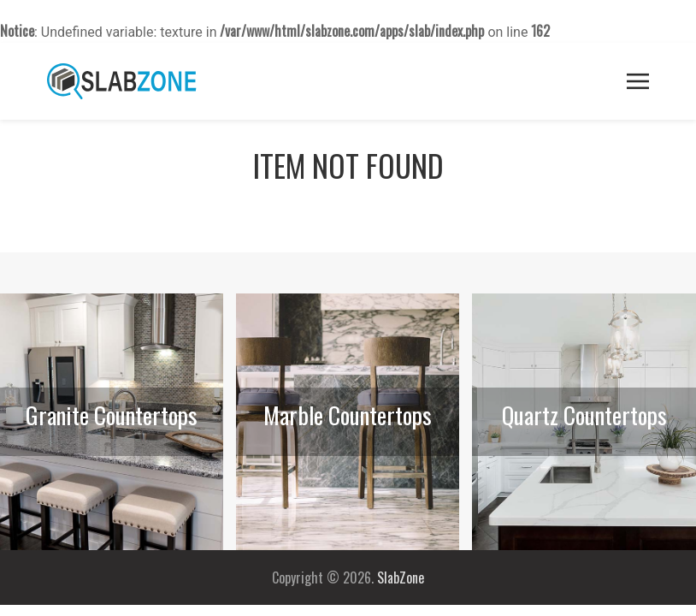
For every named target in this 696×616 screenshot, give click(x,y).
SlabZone (401, 577)
